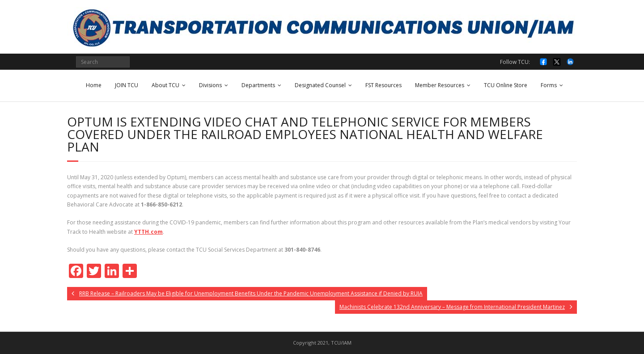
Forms (549, 85)
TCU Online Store (506, 85)
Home (94, 85)
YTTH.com (148, 232)
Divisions (210, 85)
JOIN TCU (127, 85)
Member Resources (440, 85)
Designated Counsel (320, 85)
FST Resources (383, 85)
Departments (258, 85)
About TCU (165, 85)
